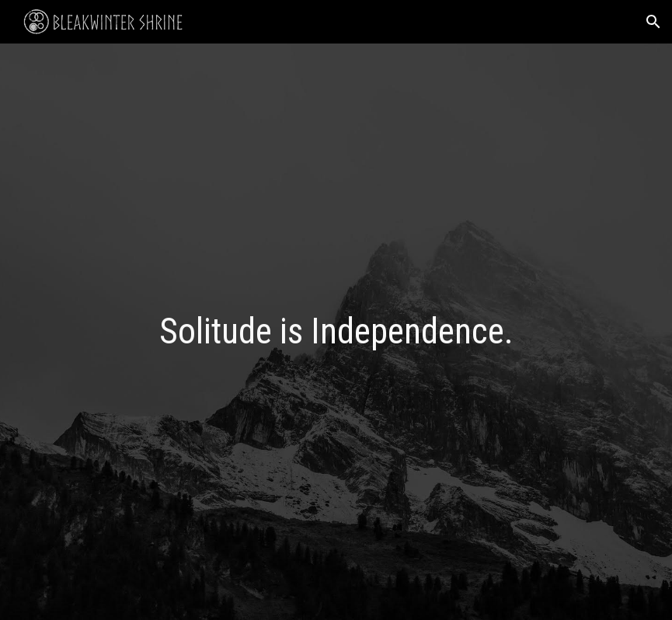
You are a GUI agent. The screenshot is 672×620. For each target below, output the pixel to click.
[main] (336, 332)
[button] (653, 22)
